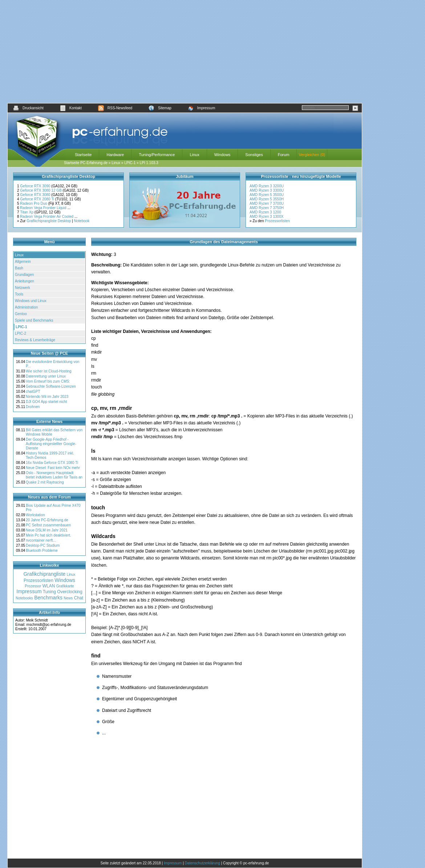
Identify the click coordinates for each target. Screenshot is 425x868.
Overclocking (70, 592)
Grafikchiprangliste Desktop (49, 221)
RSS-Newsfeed (115, 108)
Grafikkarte (65, 586)
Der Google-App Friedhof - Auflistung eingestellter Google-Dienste (51, 444)
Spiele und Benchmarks (34, 320)
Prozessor (33, 586)
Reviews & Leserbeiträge (35, 340)
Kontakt (71, 108)
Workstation (35, 515)
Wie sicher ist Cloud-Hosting (49, 371)
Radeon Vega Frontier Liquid (44, 208)
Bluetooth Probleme (42, 551)
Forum (284, 155)
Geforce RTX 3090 (36, 186)
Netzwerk (23, 288)
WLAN (49, 586)
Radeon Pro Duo (34, 203)
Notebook (82, 221)
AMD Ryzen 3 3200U (267, 186)
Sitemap (160, 108)
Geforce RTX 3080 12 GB (41, 190)
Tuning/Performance (157, 155)
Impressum (201, 108)
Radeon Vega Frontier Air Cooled (47, 217)
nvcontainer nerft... (41, 540)
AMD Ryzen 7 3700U (267, 203)
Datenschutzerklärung (203, 863)
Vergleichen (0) (312, 155)
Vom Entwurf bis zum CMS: (48, 381)
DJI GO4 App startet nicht (46, 402)
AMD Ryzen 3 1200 (265, 212)
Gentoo (21, 314)
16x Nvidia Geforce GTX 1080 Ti (52, 463)
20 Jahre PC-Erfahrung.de (47, 520)
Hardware (115, 155)
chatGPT (33, 392)
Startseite (83, 155)
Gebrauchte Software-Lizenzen (51, 386)
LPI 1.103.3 (149, 163)
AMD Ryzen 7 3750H (267, 208)
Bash (19, 268)
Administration (26, 307)
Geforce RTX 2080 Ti (38, 199)
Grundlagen (24, 275)
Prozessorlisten (277, 221)
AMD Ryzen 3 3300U (267, 190)
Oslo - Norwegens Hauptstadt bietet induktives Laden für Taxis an (54, 475)
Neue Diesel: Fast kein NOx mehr (53, 468)
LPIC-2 (21, 333)
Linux (194, 155)
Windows (222, 155)
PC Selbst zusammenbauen (48, 525)
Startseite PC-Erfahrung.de (86, 163)
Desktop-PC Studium (43, 545)
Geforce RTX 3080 (36, 195)
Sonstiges (254, 155)
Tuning (49, 592)
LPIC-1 (130, 163)
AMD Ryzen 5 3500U (267, 195)
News (68, 598)
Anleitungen (25, 281)
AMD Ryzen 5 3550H (267, 199)
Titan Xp (27, 212)
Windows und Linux (31, 301)
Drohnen (33, 407)
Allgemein (23, 262)
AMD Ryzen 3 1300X (266, 217)
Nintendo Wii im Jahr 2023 (47, 397)
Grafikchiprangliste (44, 574)
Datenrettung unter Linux (46, 376)
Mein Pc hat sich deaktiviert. (48, 535)
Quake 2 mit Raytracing (45, 482)
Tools (19, 294)
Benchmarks (48, 598)
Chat (79, 598)
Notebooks (24, 598)
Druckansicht (28, 108)
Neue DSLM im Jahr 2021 (47, 530)
